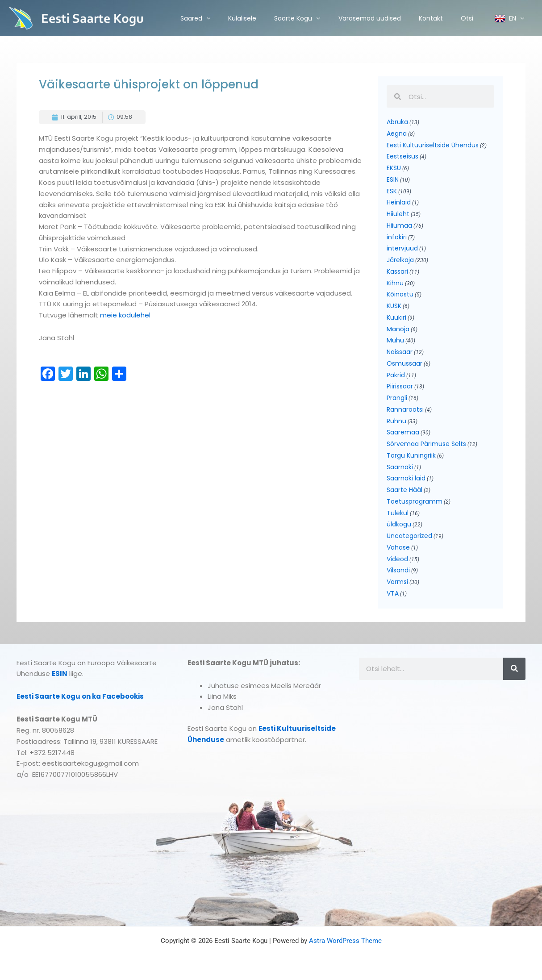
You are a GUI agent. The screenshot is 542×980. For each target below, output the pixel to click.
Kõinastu (400, 294)
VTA (393, 593)
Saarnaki (400, 467)
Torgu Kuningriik (411, 455)
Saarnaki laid (406, 478)
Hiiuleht (398, 214)
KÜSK (394, 306)
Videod (397, 559)
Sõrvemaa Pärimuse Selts (426, 444)
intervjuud (402, 248)
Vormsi (397, 582)
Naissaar (400, 352)
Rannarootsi (405, 409)
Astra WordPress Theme (345, 941)
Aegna (397, 133)
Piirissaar (400, 386)
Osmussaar (404, 363)
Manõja (398, 329)
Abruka (397, 122)
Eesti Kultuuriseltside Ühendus (433, 145)
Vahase (398, 547)
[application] (206, 18)
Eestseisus (402, 156)
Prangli (397, 398)
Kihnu (395, 283)
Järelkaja (400, 260)
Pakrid (396, 375)
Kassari (397, 271)
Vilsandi (398, 570)
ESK (392, 191)
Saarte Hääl (404, 490)
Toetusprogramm (415, 501)
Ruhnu (396, 421)
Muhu (395, 340)
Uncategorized (409, 536)
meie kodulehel (124, 315)
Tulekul (398, 513)
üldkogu (399, 524)
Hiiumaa (399, 225)
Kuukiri (396, 317)
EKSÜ (394, 168)
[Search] (514, 669)
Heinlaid (399, 202)
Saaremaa (403, 432)
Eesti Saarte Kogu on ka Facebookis (80, 696)
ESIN (393, 179)
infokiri (397, 237)
